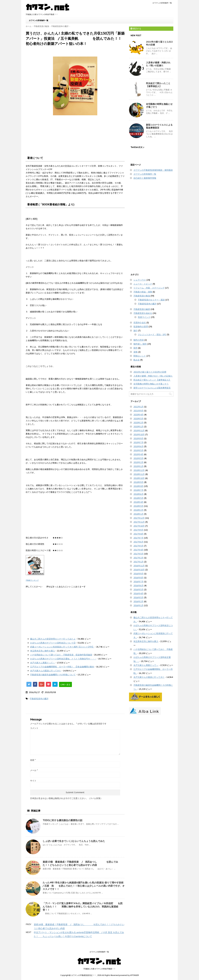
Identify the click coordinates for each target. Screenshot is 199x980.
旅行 (136, 331)
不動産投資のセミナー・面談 (151, 300)
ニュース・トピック (143, 284)
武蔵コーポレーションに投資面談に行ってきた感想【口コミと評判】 (62, 647)
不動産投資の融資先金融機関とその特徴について (53, 675)
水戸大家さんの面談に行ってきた (46, 671)
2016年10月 (139, 570)
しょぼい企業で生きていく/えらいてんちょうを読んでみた (74, 841)
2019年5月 (138, 450)
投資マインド (144, 317)
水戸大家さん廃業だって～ (43, 663)
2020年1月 (138, 427)
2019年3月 (138, 458)
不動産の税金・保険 (143, 292)
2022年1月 (138, 407)
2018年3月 (138, 506)
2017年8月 (138, 534)
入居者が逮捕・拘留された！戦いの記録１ (158, 64)
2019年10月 (139, 434)
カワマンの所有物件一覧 (162, 3)
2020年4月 (138, 415)
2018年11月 (139, 474)
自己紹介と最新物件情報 (145, 178)
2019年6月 (138, 446)
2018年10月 (139, 478)
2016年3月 (138, 597)
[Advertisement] (75, 612)
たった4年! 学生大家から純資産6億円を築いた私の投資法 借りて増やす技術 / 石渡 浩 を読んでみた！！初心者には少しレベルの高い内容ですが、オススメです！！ (84, 886)
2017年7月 (138, 538)
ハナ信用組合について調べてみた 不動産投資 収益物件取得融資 (61, 655)
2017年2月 (138, 558)
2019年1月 (138, 466)
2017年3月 (138, 554)
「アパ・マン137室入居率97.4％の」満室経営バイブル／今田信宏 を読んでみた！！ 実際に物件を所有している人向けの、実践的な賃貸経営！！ (83, 907)
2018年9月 (138, 482)
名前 (33, 760)
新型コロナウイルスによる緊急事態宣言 (152, 388)
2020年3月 (138, 419)
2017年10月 (139, 526)
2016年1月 (138, 605)
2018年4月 (138, 502)
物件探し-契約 (140, 344)
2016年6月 (138, 586)
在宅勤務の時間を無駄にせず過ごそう (151, 384)
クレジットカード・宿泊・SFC (152, 335)
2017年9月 (138, 530)
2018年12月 (139, 470)
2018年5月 (138, 498)
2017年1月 (138, 562)
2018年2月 (138, 510)
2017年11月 (139, 522)
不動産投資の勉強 (142, 296)
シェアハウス (140, 280)
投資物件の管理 (141, 327)
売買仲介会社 (140, 323)
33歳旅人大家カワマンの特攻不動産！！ (99, 969)
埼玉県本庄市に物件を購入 (43, 651)
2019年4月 (138, 454)
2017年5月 (138, 546)
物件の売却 (139, 340)
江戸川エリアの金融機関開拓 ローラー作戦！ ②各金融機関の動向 (62, 667)
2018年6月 (138, 494)
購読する (136, 29)
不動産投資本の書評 (39, 699)
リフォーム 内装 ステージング (149, 288)
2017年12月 (139, 518)
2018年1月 (138, 514)
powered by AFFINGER (129, 975)
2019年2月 (138, 462)
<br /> (35, 133)
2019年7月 (138, 442)
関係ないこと (140, 356)
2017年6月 (138, 542)
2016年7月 (138, 582)
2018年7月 (138, 490)
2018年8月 (138, 486)
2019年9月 (138, 438)
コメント (34, 728)
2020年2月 (138, 423)
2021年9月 (138, 411)
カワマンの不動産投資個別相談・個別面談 (153, 170)
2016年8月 (138, 578)
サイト (33, 781)
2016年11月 (139, 566)
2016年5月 (138, 590)
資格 (136, 352)
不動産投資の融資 (142, 309)
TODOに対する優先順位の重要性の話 (63, 820)
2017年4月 (138, 550)
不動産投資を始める (143, 313)
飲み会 (137, 360)
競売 (136, 348)
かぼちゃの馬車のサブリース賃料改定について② (53, 643)
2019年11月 (139, 431)
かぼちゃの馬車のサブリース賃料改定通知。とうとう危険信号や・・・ (63, 659)
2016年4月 (138, 594)
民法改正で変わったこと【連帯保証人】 (158, 85)
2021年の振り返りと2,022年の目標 (150, 372)
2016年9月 (138, 574)
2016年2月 (138, 601)
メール (34, 770)
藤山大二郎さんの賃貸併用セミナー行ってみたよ (53, 639)
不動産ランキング (32, 580)
